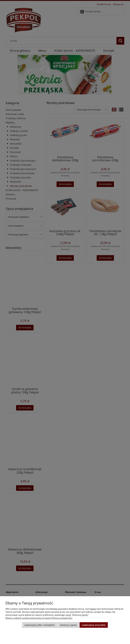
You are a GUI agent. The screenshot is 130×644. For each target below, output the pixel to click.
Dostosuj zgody (68, 625)
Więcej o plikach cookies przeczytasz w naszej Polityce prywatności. (39, 618)
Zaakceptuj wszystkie (94, 625)
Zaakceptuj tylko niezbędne (40, 625)
